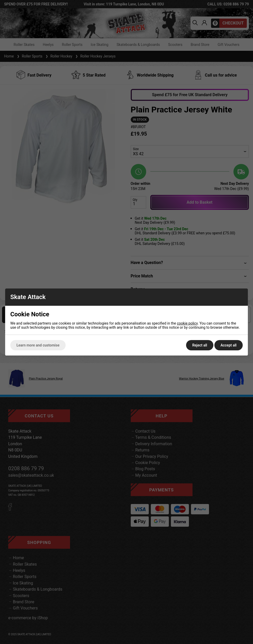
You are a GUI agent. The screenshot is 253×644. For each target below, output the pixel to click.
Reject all (200, 345)
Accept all (229, 345)
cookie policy (187, 323)
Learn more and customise (38, 345)
